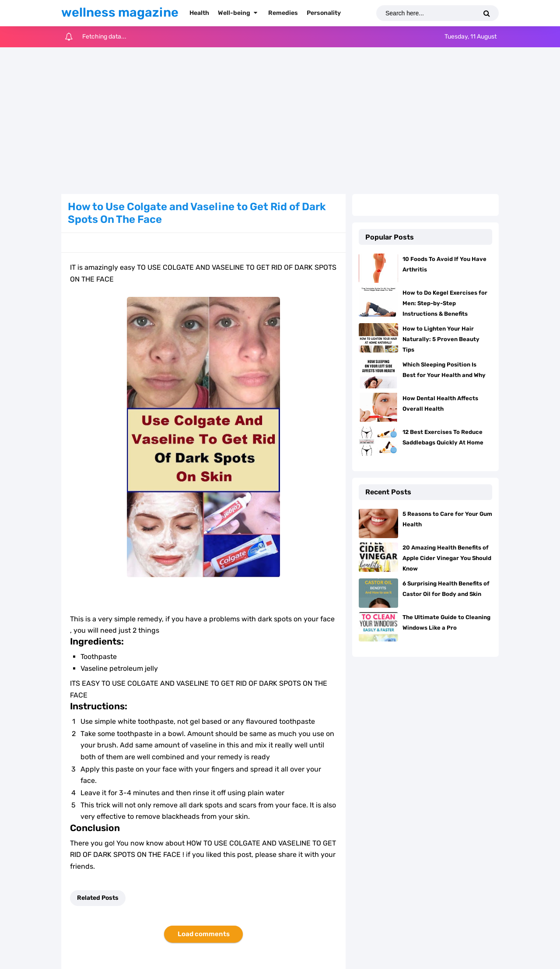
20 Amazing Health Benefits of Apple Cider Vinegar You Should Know (447, 558)
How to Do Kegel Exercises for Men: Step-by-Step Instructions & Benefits (445, 303)
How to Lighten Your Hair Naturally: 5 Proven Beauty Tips (441, 339)
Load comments (204, 934)
